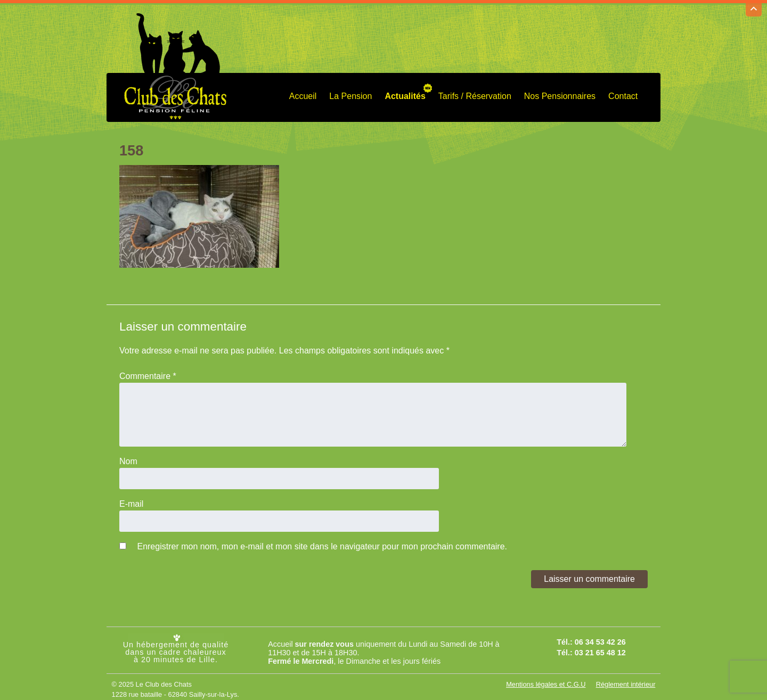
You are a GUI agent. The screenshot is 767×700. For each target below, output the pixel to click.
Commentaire (148, 371)
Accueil (303, 91)
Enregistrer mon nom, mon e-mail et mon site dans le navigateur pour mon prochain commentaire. (322, 542)
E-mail (131, 499)
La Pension (350, 91)
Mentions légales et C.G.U (546, 680)
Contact (623, 91)
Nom (128, 456)
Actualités (405, 91)
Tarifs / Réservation (475, 91)
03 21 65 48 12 (600, 648)
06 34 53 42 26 (600, 637)
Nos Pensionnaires (560, 91)
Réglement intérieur (626, 680)
